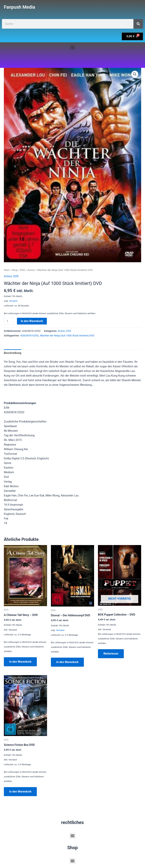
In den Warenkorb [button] (20, 662)
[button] (73, 47)
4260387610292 (30, 336)
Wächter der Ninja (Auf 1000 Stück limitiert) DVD (67, 336)
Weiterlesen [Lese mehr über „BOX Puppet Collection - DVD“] (111, 654)
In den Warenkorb (32, 321)
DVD (23, 270)
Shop (15, 270)
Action (31, 270)
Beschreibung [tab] (13, 353)
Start (7, 270)
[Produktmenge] (9, 321)
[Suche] (138, 24)
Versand (13, 301)
